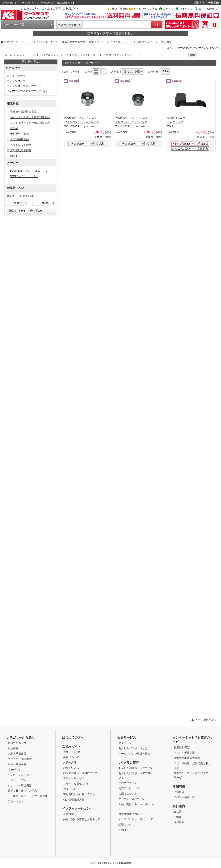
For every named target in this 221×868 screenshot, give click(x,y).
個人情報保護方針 (74, 800)
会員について (71, 757)
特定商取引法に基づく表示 (79, 794)
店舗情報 (179, 786)
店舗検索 (179, 792)
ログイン (168, 9)
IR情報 (178, 817)
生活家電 (13, 748)
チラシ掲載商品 (19, 139)
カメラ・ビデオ (67, 25)
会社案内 (213, 3)
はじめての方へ (30, 9)
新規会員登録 (120, 9)
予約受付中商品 (19, 134)
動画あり (15, 156)
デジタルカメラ (49, 55)
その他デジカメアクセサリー (120, 55)
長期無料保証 (182, 747)
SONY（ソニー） (24, 176)
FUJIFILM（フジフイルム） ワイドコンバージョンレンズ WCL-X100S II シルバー (82, 122)
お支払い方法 (71, 768)
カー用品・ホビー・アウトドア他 (28, 796)
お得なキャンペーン (146, 42)
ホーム (8, 55)
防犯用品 (166, 42)
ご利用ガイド (71, 9)
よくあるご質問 (51, 9)
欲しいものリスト (209, 9)
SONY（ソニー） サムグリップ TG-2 (177, 122)
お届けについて (128, 794)
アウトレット (16, 801)
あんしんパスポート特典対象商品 (30, 117)
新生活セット (96, 42)
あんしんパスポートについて (136, 768)
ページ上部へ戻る (206, 720)
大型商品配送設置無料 (187, 758)
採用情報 (199, 3)
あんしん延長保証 (184, 753)
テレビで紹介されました (43, 42)
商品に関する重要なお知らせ (82, 819)
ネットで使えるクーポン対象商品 (30, 123)
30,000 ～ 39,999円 (21, 196)
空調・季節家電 (17, 754)
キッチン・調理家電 (20, 759)
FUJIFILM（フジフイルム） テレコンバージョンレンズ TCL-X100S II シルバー (132, 122)
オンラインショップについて (136, 819)
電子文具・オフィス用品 (22, 791)
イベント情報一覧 (184, 797)
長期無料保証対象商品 (23, 112)
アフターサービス (74, 778)
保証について (126, 825)
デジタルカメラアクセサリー (81, 55)
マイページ (186, 9)
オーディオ (14, 770)
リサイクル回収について (78, 784)
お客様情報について (130, 814)
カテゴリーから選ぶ (15, 25)
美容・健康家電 (17, 764)
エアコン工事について (132, 799)
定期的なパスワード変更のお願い (110, 33)
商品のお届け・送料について (80, 773)
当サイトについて (74, 752)
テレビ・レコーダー (20, 775)
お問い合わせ (71, 789)
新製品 (14, 128)
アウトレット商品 (21, 145)
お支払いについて (129, 788)
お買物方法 (70, 762)
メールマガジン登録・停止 (134, 754)
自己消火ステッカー (119, 42)
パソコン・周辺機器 (20, 785)
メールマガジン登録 (145, 9)
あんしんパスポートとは (133, 748)
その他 (122, 830)
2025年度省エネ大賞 (73, 42)
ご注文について (128, 783)
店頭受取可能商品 (21, 150)
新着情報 (69, 814)
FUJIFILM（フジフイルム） (30, 171)
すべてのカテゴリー (20, 743)
